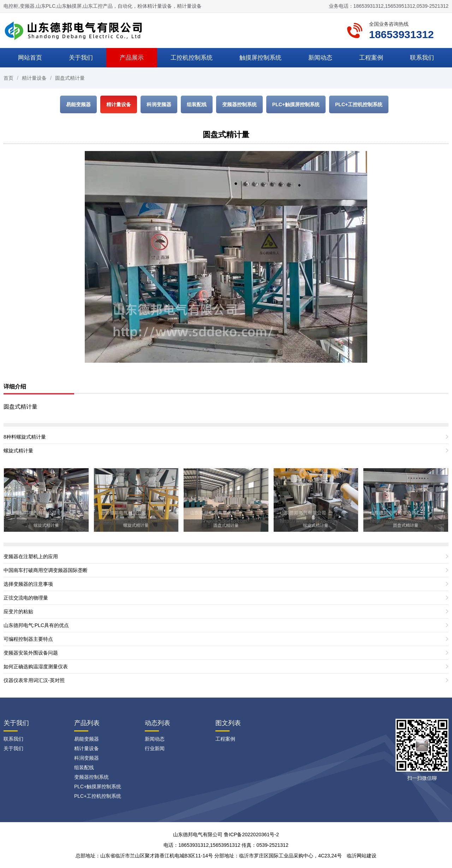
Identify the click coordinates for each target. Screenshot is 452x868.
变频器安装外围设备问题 (31, 653)
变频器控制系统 (239, 104)
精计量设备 (34, 78)
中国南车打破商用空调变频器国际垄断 (46, 570)
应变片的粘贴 (18, 611)
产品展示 (132, 58)
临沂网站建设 (362, 856)
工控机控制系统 (192, 58)
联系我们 (422, 58)
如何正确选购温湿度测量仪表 (36, 667)
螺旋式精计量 (18, 451)
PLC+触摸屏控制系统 (296, 104)
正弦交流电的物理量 (26, 598)
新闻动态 (320, 58)
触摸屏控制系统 (260, 58)
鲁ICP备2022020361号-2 (251, 834)
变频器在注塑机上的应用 (31, 556)
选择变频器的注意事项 (28, 584)
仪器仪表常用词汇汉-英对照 (34, 680)
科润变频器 (159, 104)
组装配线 (197, 104)
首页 (8, 78)
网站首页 (30, 58)
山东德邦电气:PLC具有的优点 (36, 625)
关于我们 (81, 58)
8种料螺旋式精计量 (25, 437)
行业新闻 (155, 748)
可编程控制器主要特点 (28, 639)
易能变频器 (78, 104)
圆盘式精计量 (70, 78)
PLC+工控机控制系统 (359, 104)
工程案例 (371, 58)
